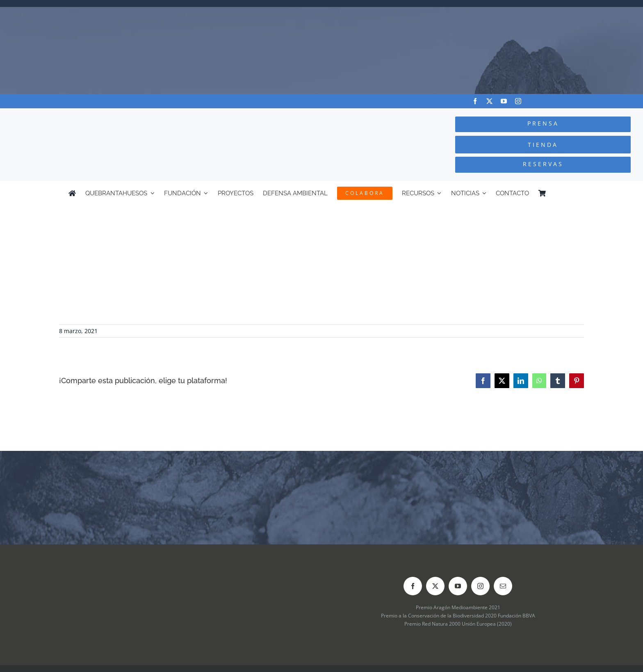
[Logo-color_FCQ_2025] (121, 116)
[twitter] (489, 101)
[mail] (503, 586)
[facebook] (475, 101)
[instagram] (518, 101)
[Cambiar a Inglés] (571, 193)
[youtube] (504, 101)
